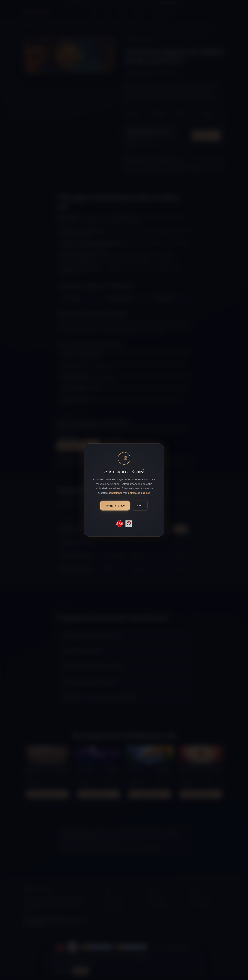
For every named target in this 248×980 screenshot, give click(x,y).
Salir (140, 505)
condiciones (115, 493)
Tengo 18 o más (115, 506)
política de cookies (139, 493)
